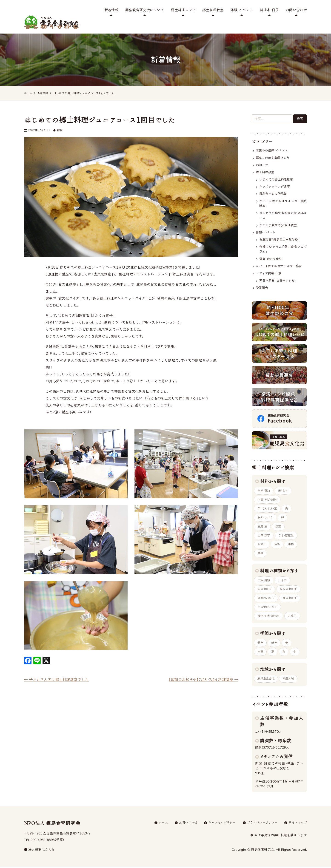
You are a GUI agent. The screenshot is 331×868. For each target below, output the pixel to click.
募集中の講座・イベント (273, 140)
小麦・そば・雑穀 (268, 496)
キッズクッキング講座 (276, 177)
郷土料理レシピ (183, 10)
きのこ (262, 542)
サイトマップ (297, 824)
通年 (261, 643)
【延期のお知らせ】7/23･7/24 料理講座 (202, 669)
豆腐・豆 (263, 523)
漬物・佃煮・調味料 (270, 616)
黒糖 (261, 551)
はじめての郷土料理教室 (277, 170)
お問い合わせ (296, 10)
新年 (275, 643)
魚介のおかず (291, 588)
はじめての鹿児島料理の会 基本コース (283, 208)
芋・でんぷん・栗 (268, 505)
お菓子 (295, 616)
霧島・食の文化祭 (271, 253)
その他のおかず (268, 607)
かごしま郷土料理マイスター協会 (281, 260)
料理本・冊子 (269, 10)
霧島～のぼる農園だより (274, 148)
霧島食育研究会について (145, 10)
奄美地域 (291, 680)
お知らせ (262, 155)
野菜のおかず (267, 597)
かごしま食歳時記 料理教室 (280, 218)
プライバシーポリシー (260, 824)
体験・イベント (242, 10)
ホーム (156, 824)
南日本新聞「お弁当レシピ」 (280, 275)
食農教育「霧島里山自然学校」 (281, 233)
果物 (293, 542)
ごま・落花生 (288, 533)
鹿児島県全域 (267, 680)
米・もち (285, 486)
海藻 (278, 542)
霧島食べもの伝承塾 (274, 185)
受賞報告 (262, 282)
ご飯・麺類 (264, 579)
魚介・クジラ (266, 514)
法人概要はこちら (39, 851)
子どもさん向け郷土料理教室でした (58, 669)
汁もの (284, 579)
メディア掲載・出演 (270, 268)
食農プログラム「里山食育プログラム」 (283, 243)
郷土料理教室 (213, 10)
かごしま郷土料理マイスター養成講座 (283, 195)
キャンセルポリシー (217, 824)
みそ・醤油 (264, 486)
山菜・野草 (264, 533)
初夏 (261, 652)
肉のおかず (265, 588)
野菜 (280, 523)
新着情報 (111, 10)
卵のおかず (292, 597)
